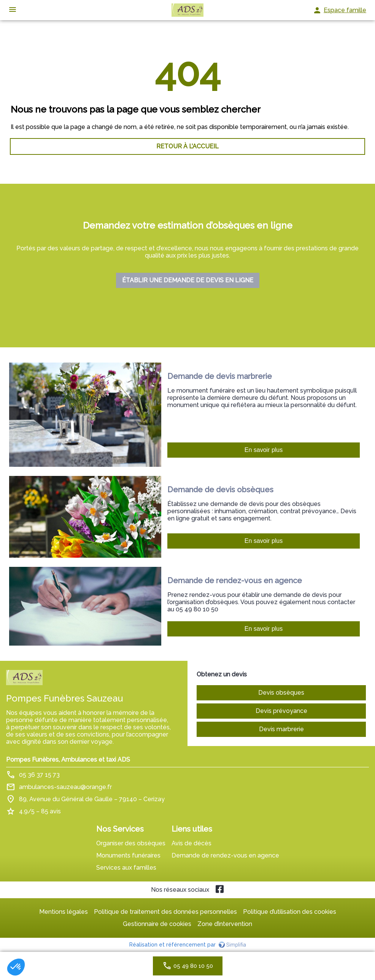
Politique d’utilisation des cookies (290, 912)
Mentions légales (64, 912)
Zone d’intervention (225, 924)
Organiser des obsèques (131, 843)
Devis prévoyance (281, 711)
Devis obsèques (281, 693)
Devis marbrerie (281, 729)
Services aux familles (126, 868)
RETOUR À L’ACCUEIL (187, 146)
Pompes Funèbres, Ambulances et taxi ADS (68, 760)
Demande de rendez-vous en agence (225, 855)
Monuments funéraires (128, 855)
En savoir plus (264, 450)
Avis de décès (191, 843)
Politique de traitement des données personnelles (165, 912)
